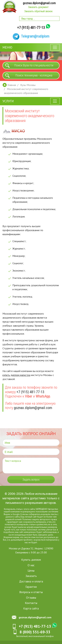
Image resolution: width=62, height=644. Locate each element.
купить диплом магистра (16, 375)
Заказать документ (38, 7)
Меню (7, 48)
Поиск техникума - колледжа (34, 76)
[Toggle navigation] (55, 48)
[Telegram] (31, 36)
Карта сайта (31, 608)
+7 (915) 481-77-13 (31, 28)
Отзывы (31, 598)
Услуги (8, 101)
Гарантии (31, 587)
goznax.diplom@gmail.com (39, 3)
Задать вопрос (31, 480)
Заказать (31, 576)
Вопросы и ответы (31, 592)
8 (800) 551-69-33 (35, 632)
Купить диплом (31, 560)
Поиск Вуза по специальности (34, 66)
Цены (31, 570)
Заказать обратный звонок (38, 11)
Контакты (31, 603)
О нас (31, 565)
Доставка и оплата (31, 581)
